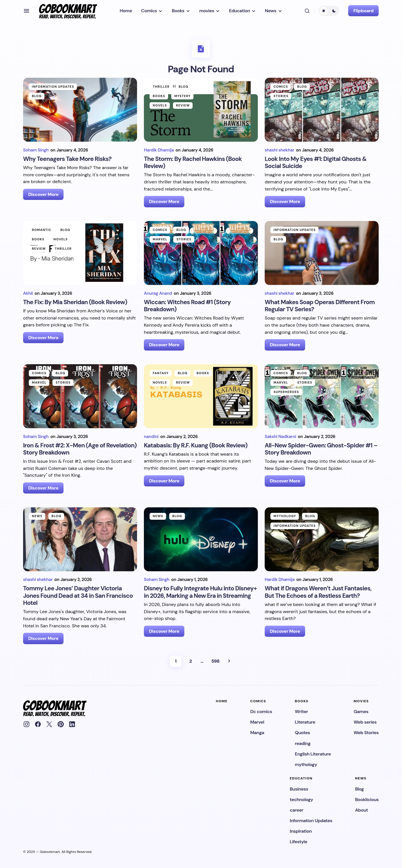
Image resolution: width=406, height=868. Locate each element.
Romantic (42, 230)
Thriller (161, 87)
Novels (160, 105)
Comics (281, 87)
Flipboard (363, 11)
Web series (365, 722)
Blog (37, 96)
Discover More (43, 194)
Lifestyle (298, 842)
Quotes (302, 733)
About (361, 810)
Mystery (183, 96)
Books (159, 96)
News (37, 516)
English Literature (313, 754)
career (296, 810)
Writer (301, 712)
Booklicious (367, 800)
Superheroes (286, 392)
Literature (305, 722)
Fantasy (161, 373)
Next (229, 661)
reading (303, 743)
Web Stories (366, 733)
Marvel (160, 239)
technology (301, 800)
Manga (257, 733)
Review (183, 105)
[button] (26, 11)
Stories (281, 96)
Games (361, 712)
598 (215, 661)
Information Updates (53, 87)
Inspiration (301, 831)
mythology (285, 516)
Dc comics (261, 712)
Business (299, 789)
